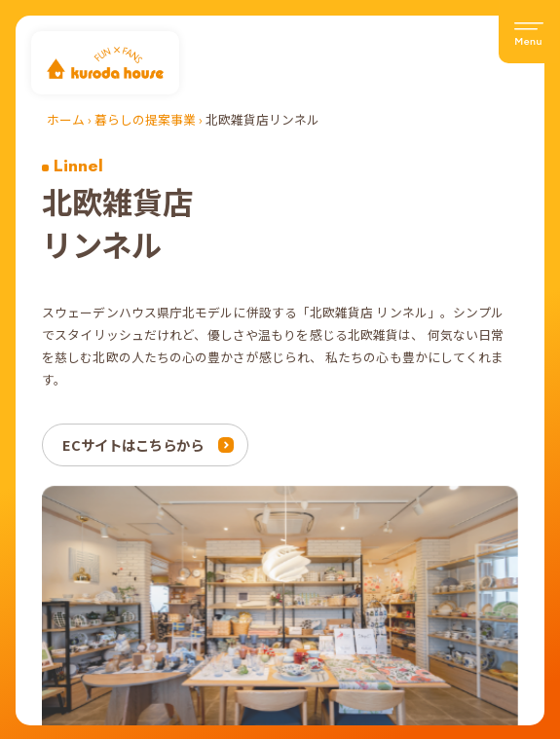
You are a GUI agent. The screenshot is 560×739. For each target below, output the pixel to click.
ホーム (66, 119)
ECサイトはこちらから (133, 444)
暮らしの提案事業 (145, 119)
